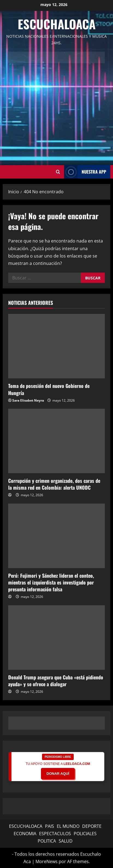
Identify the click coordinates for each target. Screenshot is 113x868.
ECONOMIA (25, 834)
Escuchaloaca (57, 24)
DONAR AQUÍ (58, 774)
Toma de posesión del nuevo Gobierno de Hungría (49, 389)
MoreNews (47, 861)
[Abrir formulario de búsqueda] (58, 172)
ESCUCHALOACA (26, 826)
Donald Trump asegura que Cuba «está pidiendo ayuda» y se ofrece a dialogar (56, 681)
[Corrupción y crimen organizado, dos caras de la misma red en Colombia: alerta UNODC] (56, 441)
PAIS (50, 826)
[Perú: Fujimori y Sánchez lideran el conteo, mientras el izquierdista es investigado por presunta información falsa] (56, 536)
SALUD (66, 841)
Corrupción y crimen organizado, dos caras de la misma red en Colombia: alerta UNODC (54, 484)
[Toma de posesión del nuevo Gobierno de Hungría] (56, 346)
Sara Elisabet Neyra (28, 400)
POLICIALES (85, 834)
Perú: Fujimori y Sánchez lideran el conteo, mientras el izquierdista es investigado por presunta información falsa (51, 582)
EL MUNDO (68, 826)
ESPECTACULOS (55, 834)
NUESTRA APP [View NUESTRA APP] (85, 172)
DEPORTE (92, 826)
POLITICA (47, 841)
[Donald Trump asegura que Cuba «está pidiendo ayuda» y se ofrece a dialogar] (56, 638)
